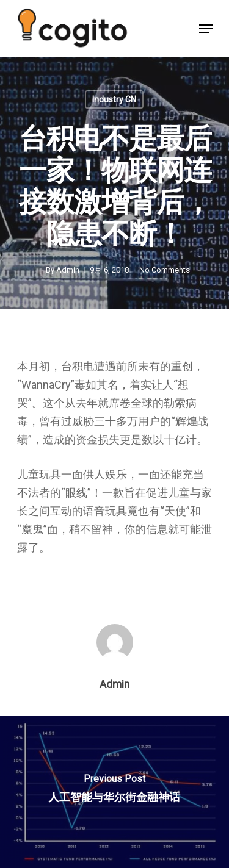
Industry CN (114, 99)
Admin (68, 270)
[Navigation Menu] (206, 29)
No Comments (165, 270)
